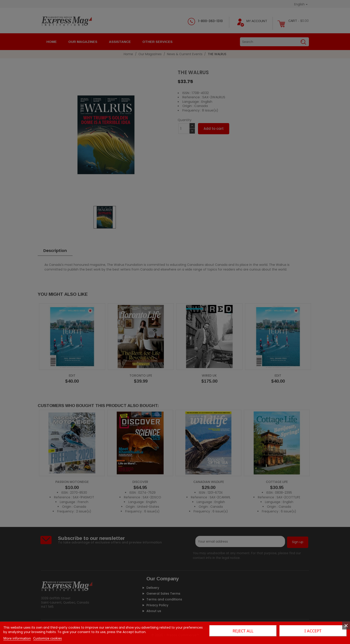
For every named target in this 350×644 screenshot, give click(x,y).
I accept (313, 631)
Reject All (243, 631)
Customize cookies (48, 638)
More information (17, 638)
